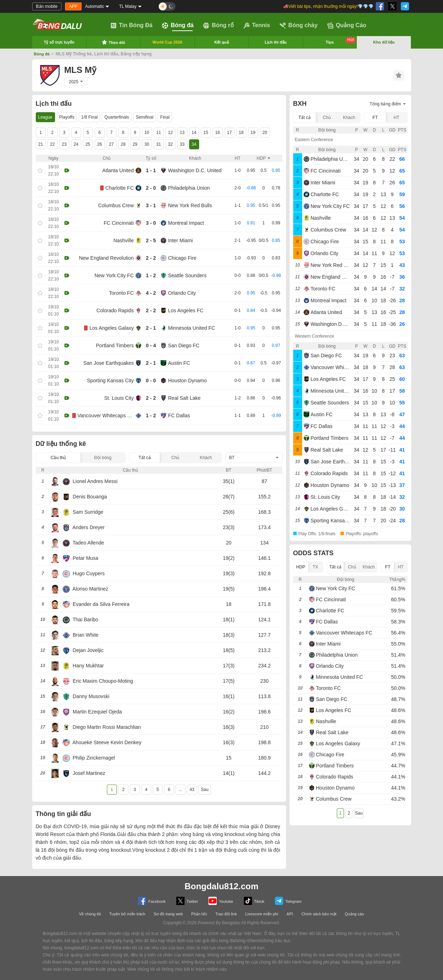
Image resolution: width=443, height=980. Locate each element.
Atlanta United (118, 170)
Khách (206, 458)
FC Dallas (179, 416)
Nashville (124, 240)
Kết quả (221, 42)
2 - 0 (151, 188)
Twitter (187, 901)
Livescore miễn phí (262, 914)
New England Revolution (106, 258)
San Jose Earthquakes (109, 363)
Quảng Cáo (347, 25)
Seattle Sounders (187, 275)
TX (315, 567)
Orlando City (182, 293)
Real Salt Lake (184, 398)
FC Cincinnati (119, 223)
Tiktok (254, 901)
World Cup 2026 (168, 42)
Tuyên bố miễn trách (127, 914)
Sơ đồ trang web (168, 914)
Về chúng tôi (90, 914)
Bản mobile (47, 6)
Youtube (221, 901)
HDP (301, 567)
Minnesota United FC (192, 328)
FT (375, 118)
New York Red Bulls (190, 205)
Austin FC (179, 363)
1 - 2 (151, 275)
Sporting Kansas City (110, 380)
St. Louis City (119, 398)
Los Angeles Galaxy (112, 328)
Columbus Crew (116, 205)
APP (73, 6)
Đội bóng (103, 458)
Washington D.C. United (195, 170)
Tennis (257, 25)
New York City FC (114, 275)
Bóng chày (299, 25)
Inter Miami (180, 240)
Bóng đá (178, 25)
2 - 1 (151, 328)
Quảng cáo (354, 914)
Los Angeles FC (186, 310)
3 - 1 (151, 205)
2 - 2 (151, 258)
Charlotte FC (120, 188)
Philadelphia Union (189, 188)
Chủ (175, 458)
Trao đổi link (226, 914)
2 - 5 (151, 240)
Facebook (152, 901)
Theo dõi (113, 42)
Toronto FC (121, 293)
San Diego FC (184, 345)
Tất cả (145, 458)
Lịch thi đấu (276, 42)
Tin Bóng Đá (132, 25)
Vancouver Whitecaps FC (106, 416)
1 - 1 (151, 170)
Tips (341, 41)
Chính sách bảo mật (319, 914)
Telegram (288, 901)
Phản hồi (199, 914)
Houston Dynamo (187, 380)
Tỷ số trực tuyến (59, 42)
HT (397, 118)
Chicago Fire (182, 258)
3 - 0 (151, 223)
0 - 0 (151, 380)
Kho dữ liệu (384, 42)
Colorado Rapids (115, 310)
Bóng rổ (218, 25)
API (290, 914)
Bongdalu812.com (221, 886)
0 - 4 (151, 345)
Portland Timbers (115, 345)
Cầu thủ (58, 458)
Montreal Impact (186, 223)
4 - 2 (151, 293)
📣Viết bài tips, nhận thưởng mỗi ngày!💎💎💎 (328, 6)
